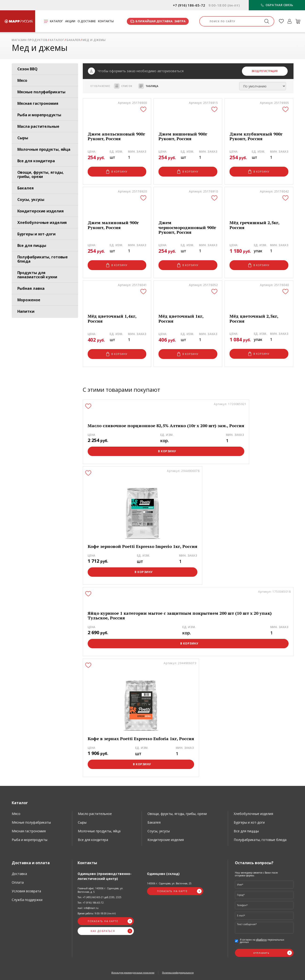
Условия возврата (26, 891)
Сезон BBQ (27, 69)
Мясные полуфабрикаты (41, 92)
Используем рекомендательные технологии (133, 973)
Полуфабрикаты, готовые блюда (43, 259)
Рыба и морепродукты (39, 115)
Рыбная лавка (31, 288)
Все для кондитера (36, 161)
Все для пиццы (32, 245)
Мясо (22, 80)
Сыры (23, 138)
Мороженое (29, 300)
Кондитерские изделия (41, 211)
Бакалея (26, 188)
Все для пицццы (246, 831)
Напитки (26, 311)
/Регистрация (268, 71)
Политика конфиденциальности (178, 973)
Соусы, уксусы (31, 200)
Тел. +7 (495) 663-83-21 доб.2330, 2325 (100, 897)
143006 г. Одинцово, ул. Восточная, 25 (169, 883)
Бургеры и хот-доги (36, 234)
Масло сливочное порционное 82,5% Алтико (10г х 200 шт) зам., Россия (166, 426)
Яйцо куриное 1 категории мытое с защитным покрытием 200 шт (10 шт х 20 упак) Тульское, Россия (180, 616)
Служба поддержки (27, 900)
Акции (70, 21)
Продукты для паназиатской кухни (37, 275)
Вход (255, 71)
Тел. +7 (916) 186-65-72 (91, 903)
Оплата (18, 882)
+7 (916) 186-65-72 (189, 5)
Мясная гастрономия (38, 103)
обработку (261, 940)
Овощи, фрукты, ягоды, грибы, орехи (41, 174)
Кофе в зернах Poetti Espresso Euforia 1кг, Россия (141, 739)
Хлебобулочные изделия (42, 222)
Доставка (19, 874)
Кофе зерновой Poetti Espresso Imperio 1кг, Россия (143, 546)
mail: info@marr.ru (88, 908)
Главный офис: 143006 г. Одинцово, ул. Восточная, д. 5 (100, 890)
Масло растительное (95, 814)
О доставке (87, 21)
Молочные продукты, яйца (44, 149)
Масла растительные (38, 126)
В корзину (117, 172)
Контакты (106, 21)
